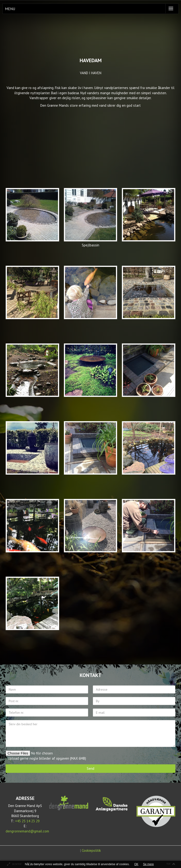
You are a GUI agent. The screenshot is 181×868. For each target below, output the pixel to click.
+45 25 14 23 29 (27, 821)
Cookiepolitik (91, 850)
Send (90, 768)
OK (136, 864)
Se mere (148, 864)
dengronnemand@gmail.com (27, 831)
